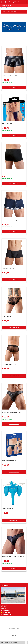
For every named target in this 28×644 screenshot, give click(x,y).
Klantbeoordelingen (14, 639)
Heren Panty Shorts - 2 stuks (9, 364)
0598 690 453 (5, 611)
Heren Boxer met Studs (8, 268)
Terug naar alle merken (6, 8)
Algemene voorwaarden (14, 629)
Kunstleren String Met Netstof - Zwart (12, 412)
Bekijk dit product (14, 87)
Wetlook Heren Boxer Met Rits (10, 76)
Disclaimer (14, 632)
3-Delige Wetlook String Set (9, 460)
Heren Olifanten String (8, 509)
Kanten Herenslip (6, 316)
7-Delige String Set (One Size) (10, 124)
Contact (14, 635)
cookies (16, 642)
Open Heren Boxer (7, 172)
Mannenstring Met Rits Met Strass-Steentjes (13, 557)
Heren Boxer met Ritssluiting (9, 220)
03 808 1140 (5, 612)
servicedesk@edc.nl (6, 614)
